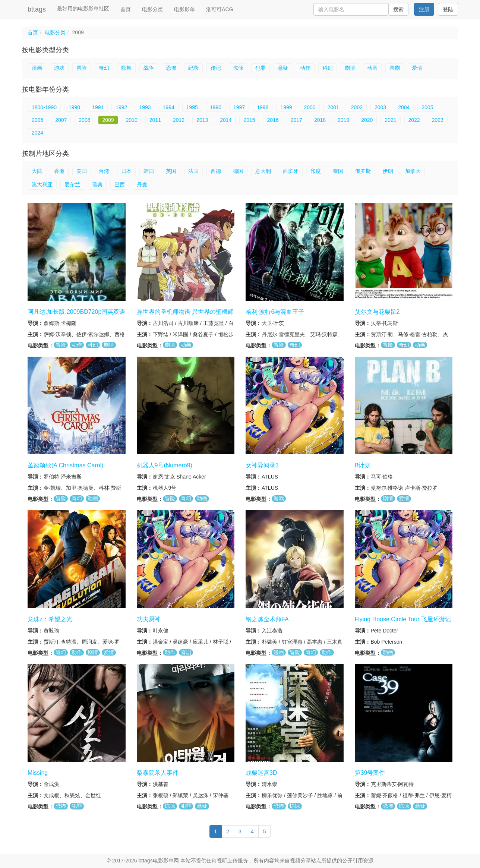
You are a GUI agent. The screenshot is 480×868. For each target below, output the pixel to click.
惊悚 (238, 68)
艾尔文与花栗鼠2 (377, 312)
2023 (438, 120)
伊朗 (388, 171)
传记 (216, 68)
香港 (59, 171)
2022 (414, 120)
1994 (169, 107)
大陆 (37, 171)
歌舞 (126, 68)
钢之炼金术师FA (267, 619)
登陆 (448, 9)
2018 (320, 120)
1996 (216, 107)
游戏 (59, 68)
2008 (84, 120)
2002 (357, 107)
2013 (202, 120)
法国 (193, 171)
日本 (126, 171)
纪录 (193, 68)
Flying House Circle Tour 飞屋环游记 (403, 619)
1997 (239, 107)
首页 (126, 9)
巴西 (120, 184)
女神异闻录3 (262, 465)
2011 (155, 120)
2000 (310, 107)
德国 (238, 171)
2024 (37, 133)
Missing (38, 773)
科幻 (328, 68)
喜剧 (395, 68)
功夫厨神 (149, 619)
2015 (249, 120)
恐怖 (171, 68)
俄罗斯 (363, 171)
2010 (132, 120)
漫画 (37, 68)
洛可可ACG (220, 9)
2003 (380, 107)
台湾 (104, 171)
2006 (37, 120)
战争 (149, 68)
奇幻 (104, 68)
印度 (316, 171)
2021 (390, 120)
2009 (108, 120)
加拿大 (413, 171)
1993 (145, 107)
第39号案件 (370, 773)
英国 (171, 171)
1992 (121, 107)
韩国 (149, 171)
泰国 (338, 171)
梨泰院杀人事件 (158, 773)
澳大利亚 (42, 184)
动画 (372, 68)
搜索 (398, 9)
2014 (226, 120)
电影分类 (152, 9)
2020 (367, 120)
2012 (179, 120)
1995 (192, 107)
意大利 (263, 171)
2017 (296, 120)
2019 (343, 120)
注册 (424, 9)
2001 (333, 107)
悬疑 (283, 68)
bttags (37, 9)
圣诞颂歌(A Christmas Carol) (66, 465)
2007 (61, 120)
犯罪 (260, 68)
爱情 (417, 68)
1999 (286, 107)
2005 (427, 107)
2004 (404, 107)
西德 (216, 171)
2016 (273, 120)
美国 (82, 171)
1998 (263, 107)
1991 (98, 107)
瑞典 (97, 184)
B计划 (363, 465)
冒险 (82, 68)
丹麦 (142, 184)
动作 (305, 68)
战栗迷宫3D (261, 773)
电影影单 (184, 9)
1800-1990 (44, 107)
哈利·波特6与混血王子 (275, 312)
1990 (74, 107)
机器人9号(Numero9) (165, 465)
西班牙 (291, 171)
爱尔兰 (72, 184)
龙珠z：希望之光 (50, 619)
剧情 (350, 68)
